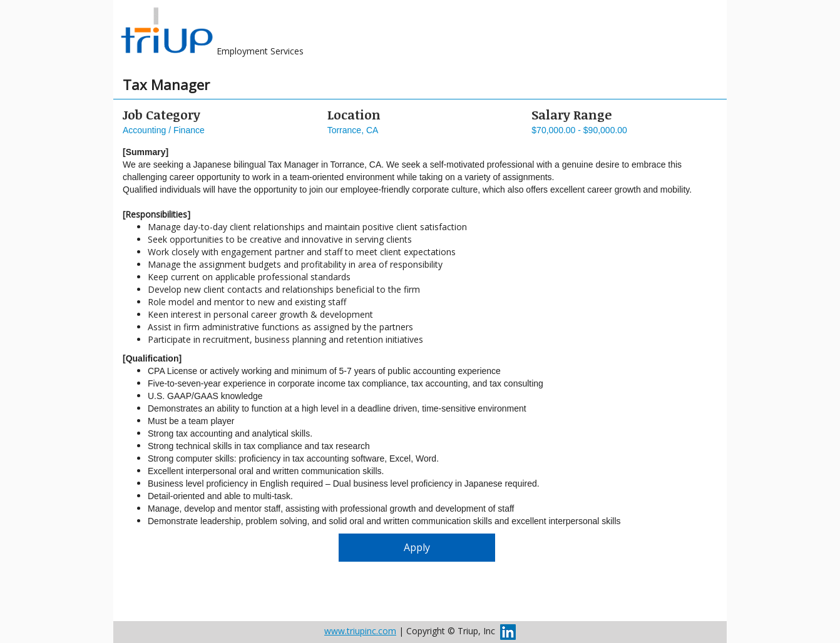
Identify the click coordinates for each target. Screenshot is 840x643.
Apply (417, 547)
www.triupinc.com (360, 631)
